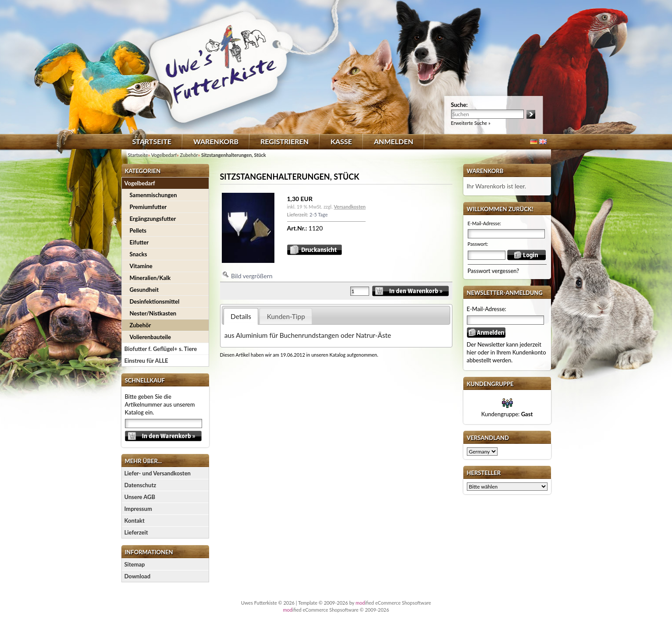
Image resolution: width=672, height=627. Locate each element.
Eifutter (139, 242)
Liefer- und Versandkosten (158, 473)
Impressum (138, 509)
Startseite (152, 141)
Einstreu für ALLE (146, 361)
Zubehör (140, 325)
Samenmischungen (153, 195)
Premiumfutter (148, 207)
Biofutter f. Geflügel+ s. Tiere (161, 349)
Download (138, 576)
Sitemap (135, 564)
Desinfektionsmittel (155, 301)
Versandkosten (350, 207)
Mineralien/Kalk (150, 278)
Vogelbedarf (140, 183)
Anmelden (394, 141)
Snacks (139, 254)
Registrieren (284, 141)
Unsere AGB (140, 497)
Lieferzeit (136, 532)
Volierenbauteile (150, 337)
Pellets (138, 230)
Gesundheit (144, 290)
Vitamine (141, 266)
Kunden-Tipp (286, 316)
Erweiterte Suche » (471, 123)
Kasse (341, 141)
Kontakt (135, 521)
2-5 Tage (318, 214)
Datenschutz (140, 485)
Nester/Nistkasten (153, 313)
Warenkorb (216, 141)
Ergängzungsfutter (153, 219)
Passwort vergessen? (494, 271)
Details (241, 316)
